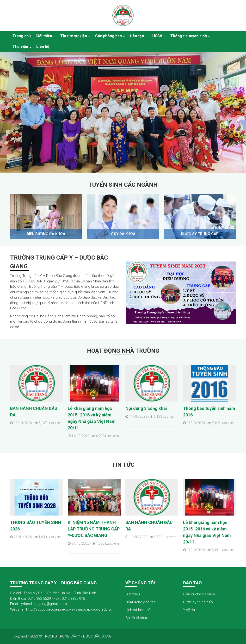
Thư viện (20, 47)
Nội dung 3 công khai (146, 408)
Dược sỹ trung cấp (200, 234)
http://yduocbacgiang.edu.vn (49, 609)
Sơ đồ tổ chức (137, 618)
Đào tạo (137, 36)
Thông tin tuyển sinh (189, 36)
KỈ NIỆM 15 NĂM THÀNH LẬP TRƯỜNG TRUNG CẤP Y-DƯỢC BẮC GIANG (94, 529)
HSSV (157, 36)
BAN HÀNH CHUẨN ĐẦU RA (34, 412)
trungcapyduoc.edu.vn (94, 609)
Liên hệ (43, 47)
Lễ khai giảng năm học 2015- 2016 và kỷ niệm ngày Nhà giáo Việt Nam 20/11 (92, 418)
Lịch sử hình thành (140, 610)
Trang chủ (22, 36)
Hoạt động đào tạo (141, 602)
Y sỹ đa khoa (123, 234)
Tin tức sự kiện (74, 36)
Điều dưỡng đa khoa (46, 234)
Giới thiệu (44, 36)
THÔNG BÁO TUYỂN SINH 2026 (36, 526)
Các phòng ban (108, 36)
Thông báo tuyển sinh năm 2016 (209, 412)
